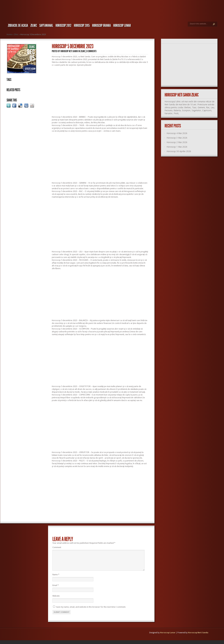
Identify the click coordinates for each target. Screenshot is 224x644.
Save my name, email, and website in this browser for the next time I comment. (91, 611)
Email (56, 589)
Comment (57, 547)
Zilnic (34, 26)
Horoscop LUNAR (122, 26)
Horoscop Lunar (168, 636)
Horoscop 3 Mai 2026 (177, 138)
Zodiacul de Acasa (18, 26)
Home (9, 34)
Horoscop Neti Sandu (69, 51)
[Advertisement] (100, 91)
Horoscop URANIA (101, 26)
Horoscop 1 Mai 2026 (177, 147)
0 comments (91, 51)
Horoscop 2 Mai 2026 (177, 142)
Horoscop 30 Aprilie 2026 (179, 151)
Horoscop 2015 (82, 26)
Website (56, 600)
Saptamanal (46, 26)
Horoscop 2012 (63, 26)
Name (56, 578)
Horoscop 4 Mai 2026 (177, 133)
